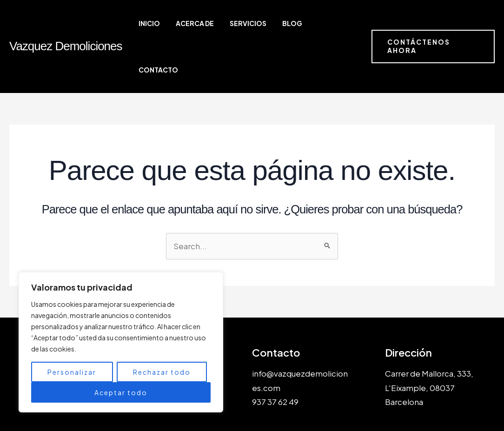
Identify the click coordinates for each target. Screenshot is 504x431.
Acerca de (213, 23)
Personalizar (72, 372)
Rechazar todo (162, 372)
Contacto (332, 23)
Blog (295, 23)
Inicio (175, 23)
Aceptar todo (121, 392)
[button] (432, 23)
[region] (121, 342)
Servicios (258, 23)
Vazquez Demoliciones (66, 23)
